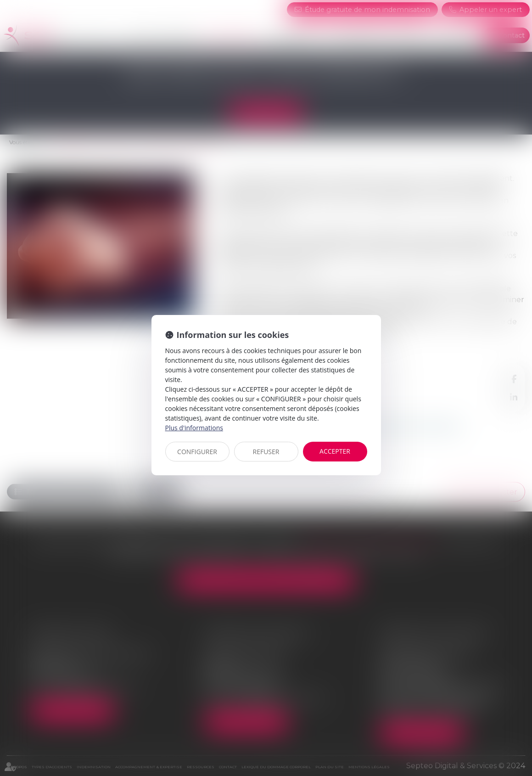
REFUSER (266, 452)
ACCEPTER (335, 451)
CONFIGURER (197, 452)
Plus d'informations (194, 428)
